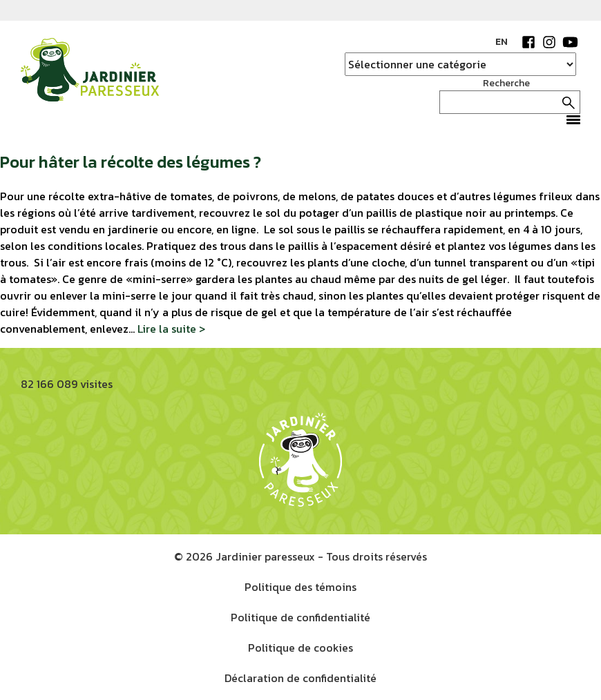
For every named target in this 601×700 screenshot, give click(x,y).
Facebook (528, 42)
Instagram (549, 42)
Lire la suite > (171, 329)
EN (502, 42)
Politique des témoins (300, 587)
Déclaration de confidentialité (300, 678)
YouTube (570, 42)
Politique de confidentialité (300, 617)
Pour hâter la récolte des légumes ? (131, 162)
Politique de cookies (300, 648)
